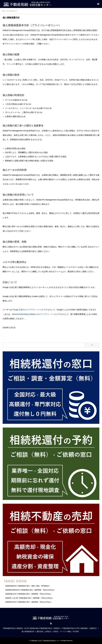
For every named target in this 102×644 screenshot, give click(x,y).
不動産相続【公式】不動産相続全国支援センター (45, 641)
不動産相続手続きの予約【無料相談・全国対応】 (80, 628)
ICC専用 (76, 632)
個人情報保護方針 (28, 632)
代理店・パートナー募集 (62, 632)
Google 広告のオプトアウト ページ (27, 310)
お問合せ (48, 632)
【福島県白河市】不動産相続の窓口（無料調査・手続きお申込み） (28, 602)
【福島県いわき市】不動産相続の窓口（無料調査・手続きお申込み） (29, 598)
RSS (51, 623)
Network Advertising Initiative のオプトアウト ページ (34, 314)
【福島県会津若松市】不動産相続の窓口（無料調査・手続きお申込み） (30, 590)
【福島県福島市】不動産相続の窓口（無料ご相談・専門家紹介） (28, 586)
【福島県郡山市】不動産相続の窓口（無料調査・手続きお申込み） (28, 594)
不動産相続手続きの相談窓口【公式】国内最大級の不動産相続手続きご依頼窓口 (31, 628)
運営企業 (40, 632)
